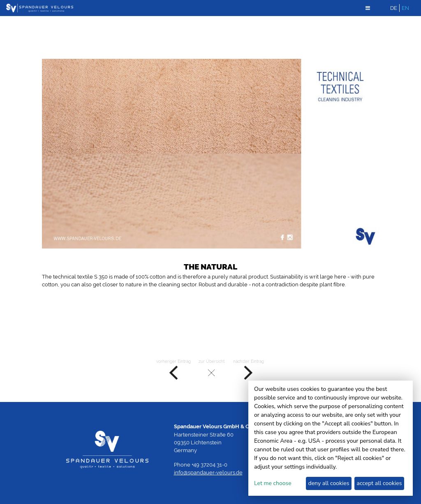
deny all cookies (328, 483)
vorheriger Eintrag (173, 370)
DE (394, 8)
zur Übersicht (212, 370)
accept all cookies (379, 483)
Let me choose (273, 483)
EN (405, 8)
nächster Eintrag (249, 370)
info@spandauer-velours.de (208, 473)
